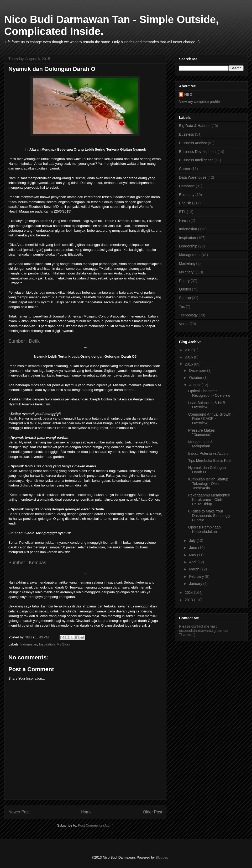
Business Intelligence (196, 160)
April (193, 562)
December (198, 371)
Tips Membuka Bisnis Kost (210, 461)
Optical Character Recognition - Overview (209, 393)
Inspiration (47, 644)
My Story (63, 644)
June (193, 548)
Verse (184, 324)
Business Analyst (193, 143)
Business (187, 134)
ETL (182, 212)
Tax (182, 306)
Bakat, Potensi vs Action (208, 453)
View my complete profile (199, 102)
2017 (189, 350)
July (193, 541)
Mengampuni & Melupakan (201, 444)
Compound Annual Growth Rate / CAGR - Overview (210, 419)
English (185, 203)
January (196, 584)
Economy (187, 195)
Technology (188, 315)
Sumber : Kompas (27, 563)
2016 (189, 357)
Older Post (153, 812)
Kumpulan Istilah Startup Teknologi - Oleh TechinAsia (208, 484)
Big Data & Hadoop (195, 126)
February (197, 576)
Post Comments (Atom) (96, 825)
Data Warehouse (193, 177)
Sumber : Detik (24, 341)
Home (86, 812)
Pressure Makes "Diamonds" (201, 433)
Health (184, 220)
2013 (189, 600)
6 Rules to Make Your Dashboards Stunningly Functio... (209, 516)
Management (190, 255)
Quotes (185, 289)
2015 (189, 364)
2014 (189, 592)
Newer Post (19, 812)
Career (185, 169)
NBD (188, 94)
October (196, 378)
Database (187, 186)
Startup (185, 298)
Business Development (198, 152)
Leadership (188, 246)
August (195, 385)
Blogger (161, 857)
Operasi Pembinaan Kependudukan (204, 529)
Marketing (187, 263)
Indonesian (29, 644)
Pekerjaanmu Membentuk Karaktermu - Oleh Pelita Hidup (209, 500)
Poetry (184, 281)
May (193, 555)
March (195, 569)
